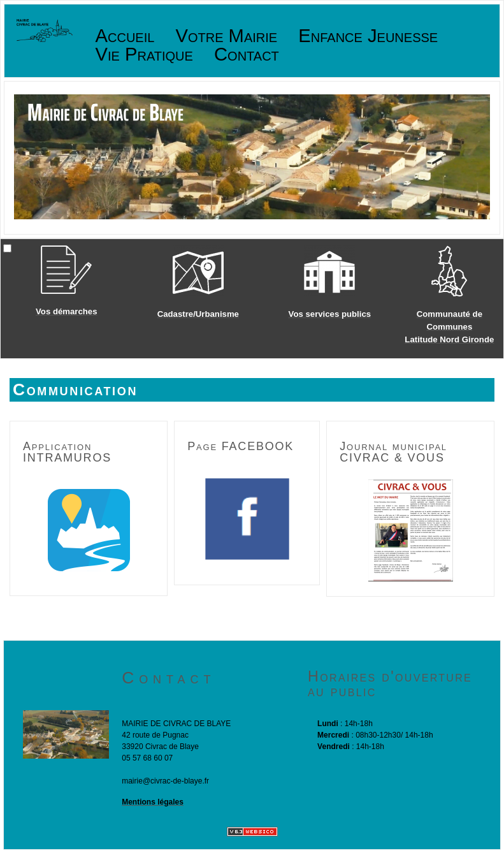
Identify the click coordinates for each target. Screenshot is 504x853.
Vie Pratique (144, 55)
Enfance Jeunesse (368, 36)
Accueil (125, 36)
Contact (247, 55)
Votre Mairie (227, 36)
